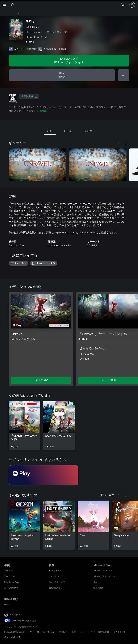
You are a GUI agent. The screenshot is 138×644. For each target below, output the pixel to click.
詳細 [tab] (50, 131)
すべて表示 (107, 495)
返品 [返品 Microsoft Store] (95, 582)
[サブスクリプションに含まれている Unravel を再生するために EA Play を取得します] (69, 61)
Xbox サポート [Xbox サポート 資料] (55, 570)
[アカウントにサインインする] (132, 5)
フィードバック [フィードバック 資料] (56, 576)
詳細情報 (42, 111)
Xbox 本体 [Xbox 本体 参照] (9, 570)
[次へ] (126, 143)
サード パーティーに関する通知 (95, 632)
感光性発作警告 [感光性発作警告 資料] (56, 588)
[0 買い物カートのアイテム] (124, 5)
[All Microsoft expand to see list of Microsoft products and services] (4, 5)
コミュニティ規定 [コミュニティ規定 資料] (57, 582)
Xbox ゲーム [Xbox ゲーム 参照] (10, 576)
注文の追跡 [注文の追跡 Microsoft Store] (98, 588)
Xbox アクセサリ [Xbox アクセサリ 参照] (12, 588)
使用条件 (63, 632)
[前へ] (119, 143)
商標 (74, 632)
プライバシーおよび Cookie (42, 632)
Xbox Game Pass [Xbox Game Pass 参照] (11, 582)
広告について (119, 632)
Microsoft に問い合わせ (15, 632)
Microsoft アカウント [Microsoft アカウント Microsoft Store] (103, 570)
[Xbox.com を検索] (13, 5)
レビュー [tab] (69, 131)
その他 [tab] (88, 131)
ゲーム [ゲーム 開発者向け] (7, 604)
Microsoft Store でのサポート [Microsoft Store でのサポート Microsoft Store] (106, 576)
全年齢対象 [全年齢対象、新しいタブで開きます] (29, 96)
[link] (24, 426)
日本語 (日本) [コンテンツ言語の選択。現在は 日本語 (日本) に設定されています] (15, 614)
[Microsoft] (69, 3)
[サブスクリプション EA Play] (43, 475)
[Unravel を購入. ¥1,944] (62, 75)
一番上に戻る (41, 380)
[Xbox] (9, 13)
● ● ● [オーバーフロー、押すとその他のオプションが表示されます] (124, 75)
